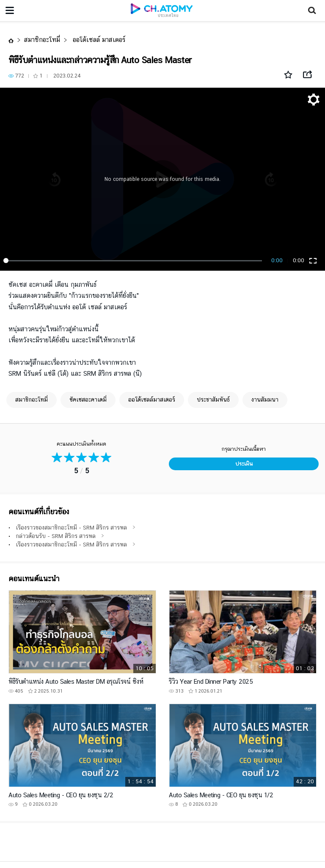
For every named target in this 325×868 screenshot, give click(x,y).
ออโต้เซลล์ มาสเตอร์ (98, 40)
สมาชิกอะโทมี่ (42, 40)
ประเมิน (244, 464)
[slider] (134, 261)
